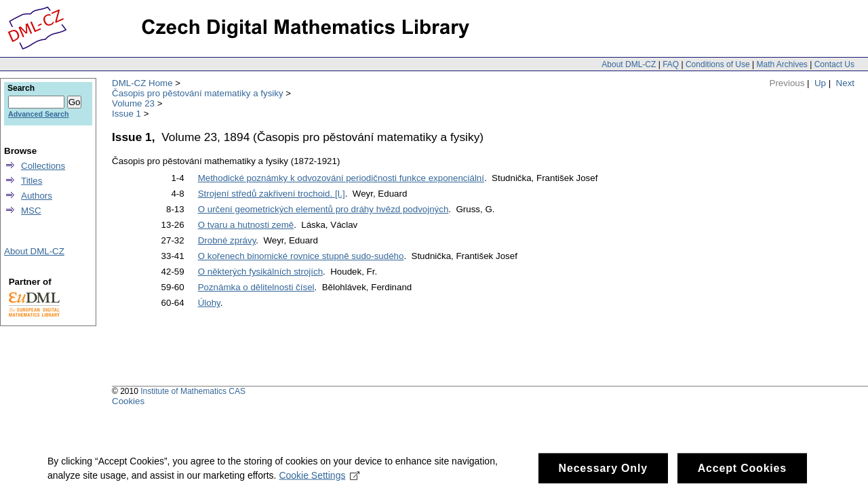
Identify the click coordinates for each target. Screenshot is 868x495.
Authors (37, 196)
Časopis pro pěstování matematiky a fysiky (198, 93)
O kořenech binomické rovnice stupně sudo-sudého (301, 256)
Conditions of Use (718, 64)
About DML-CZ (629, 64)
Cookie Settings (319, 479)
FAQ (671, 64)
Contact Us (834, 64)
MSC (31, 211)
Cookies (128, 401)
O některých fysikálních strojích (260, 272)
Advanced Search (38, 114)
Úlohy (209, 303)
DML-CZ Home (142, 83)
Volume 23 (133, 103)
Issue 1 (126, 114)
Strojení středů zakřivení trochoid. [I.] (272, 194)
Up (820, 83)
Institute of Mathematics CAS (193, 391)
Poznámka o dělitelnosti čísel (256, 287)
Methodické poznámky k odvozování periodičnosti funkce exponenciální (341, 178)
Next (845, 83)
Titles (32, 181)
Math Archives (782, 64)
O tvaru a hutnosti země (246, 225)
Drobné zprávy (227, 240)
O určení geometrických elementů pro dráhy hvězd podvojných (323, 209)
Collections (43, 166)
